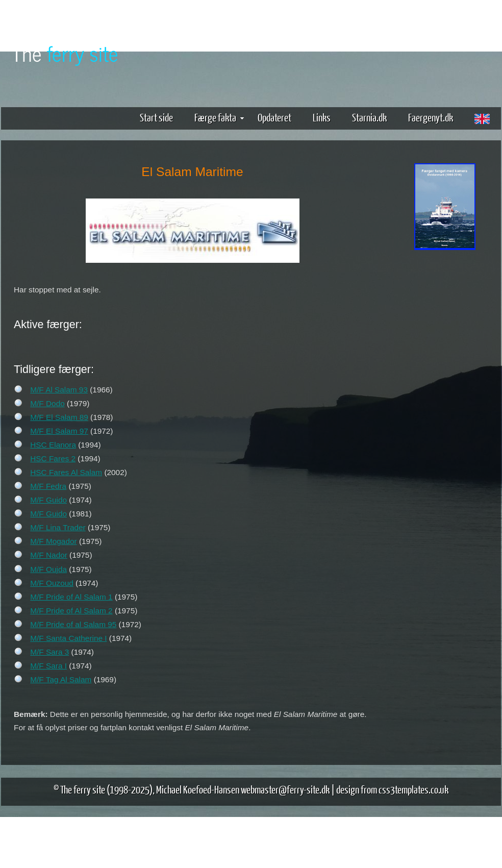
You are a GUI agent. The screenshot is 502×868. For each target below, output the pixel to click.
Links (322, 117)
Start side (156, 117)
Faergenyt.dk (431, 117)
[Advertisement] (445, 412)
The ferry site (83, 789)
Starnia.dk (369, 117)
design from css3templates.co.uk (392, 789)
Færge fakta (219, 117)
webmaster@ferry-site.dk (285, 789)
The (65, 53)
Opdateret (274, 117)
